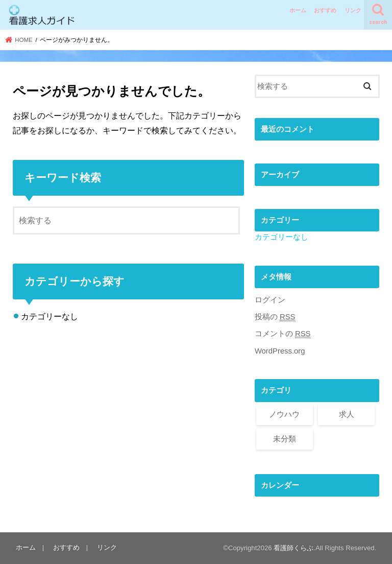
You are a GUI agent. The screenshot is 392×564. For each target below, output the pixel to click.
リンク (353, 10)
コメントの (283, 334)
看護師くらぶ (293, 548)
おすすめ (325, 10)
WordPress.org (280, 351)
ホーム (298, 10)
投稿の (275, 317)
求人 (347, 414)
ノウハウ (284, 414)
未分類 (285, 439)
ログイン (270, 300)
